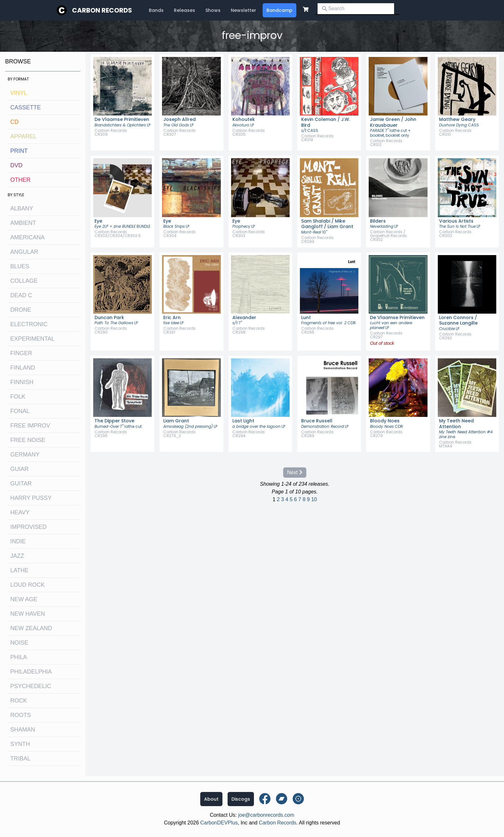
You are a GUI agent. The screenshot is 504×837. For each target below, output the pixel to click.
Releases (184, 10)
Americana (27, 237)
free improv (30, 426)
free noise (28, 440)
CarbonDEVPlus (219, 823)
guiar (19, 469)
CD (14, 122)
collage (24, 281)
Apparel (23, 136)
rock (19, 701)
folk (18, 397)
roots (21, 715)
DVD (16, 165)
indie (18, 541)
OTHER (20, 180)
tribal (20, 759)
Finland (23, 368)
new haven (28, 614)
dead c (21, 295)
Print (19, 151)
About (211, 799)
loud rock (27, 585)
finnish (22, 382)
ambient (23, 223)
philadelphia (31, 672)
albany (22, 208)
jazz (17, 556)
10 (314, 499)
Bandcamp (279, 10)
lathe (19, 570)
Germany (25, 455)
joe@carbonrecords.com (266, 815)
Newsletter (243, 10)
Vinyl (19, 93)
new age (24, 599)
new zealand (31, 628)
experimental (32, 339)
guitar (21, 483)
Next (295, 472)
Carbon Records (102, 10)
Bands (156, 10)
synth (20, 744)
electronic (29, 324)
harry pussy (31, 498)
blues (20, 266)
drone (21, 310)
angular (24, 252)
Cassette (26, 107)
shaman (23, 730)
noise (19, 643)
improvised (28, 527)
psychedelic (31, 686)
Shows (213, 10)
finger (21, 353)
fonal (20, 411)
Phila (19, 657)
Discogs (241, 799)
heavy (20, 512)
